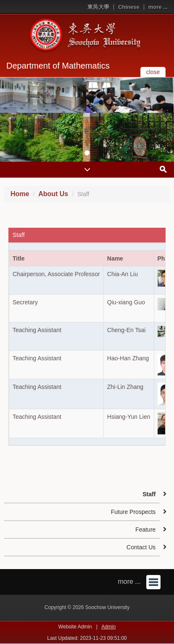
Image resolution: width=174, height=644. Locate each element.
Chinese (129, 7)
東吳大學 (98, 7)
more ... (158, 7)
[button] (8, 120)
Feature (145, 530)
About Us (53, 194)
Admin (108, 627)
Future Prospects (133, 512)
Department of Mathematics (58, 66)
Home (20, 194)
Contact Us (141, 547)
